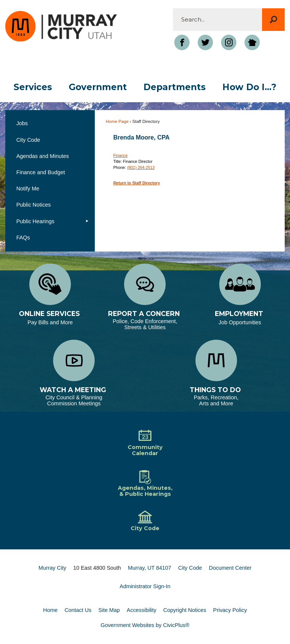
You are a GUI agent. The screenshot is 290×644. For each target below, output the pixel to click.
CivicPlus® (176, 625)
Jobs (22, 123)
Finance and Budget (41, 172)
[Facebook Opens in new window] (182, 42)
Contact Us (78, 610)
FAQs (23, 238)
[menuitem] (33, 87)
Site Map (109, 610)
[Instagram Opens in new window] (229, 42)
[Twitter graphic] (205, 42)
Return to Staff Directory (137, 183)
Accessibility (142, 610)
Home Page (117, 121)
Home (50, 610)
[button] (273, 20)
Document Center (230, 568)
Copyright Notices (185, 610)
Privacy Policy (230, 610)
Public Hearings (35, 221)
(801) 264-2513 (141, 167)
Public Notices (33, 205)
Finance (120, 155)
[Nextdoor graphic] (252, 42)
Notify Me (28, 189)
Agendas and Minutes (42, 156)
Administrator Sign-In (145, 586)
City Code (28, 140)
